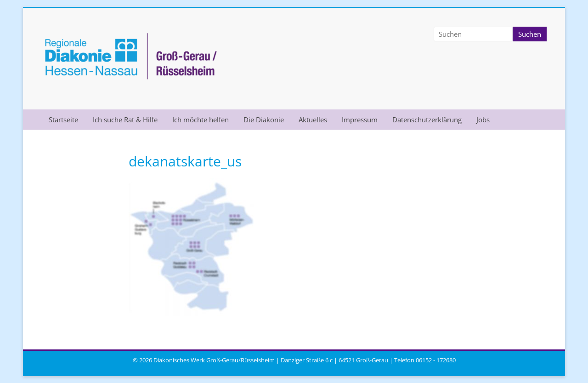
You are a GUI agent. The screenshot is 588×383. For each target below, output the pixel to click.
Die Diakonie (264, 120)
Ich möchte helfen (201, 120)
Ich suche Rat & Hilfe (125, 120)
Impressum (360, 120)
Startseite (63, 120)
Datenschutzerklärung (427, 120)
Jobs (483, 120)
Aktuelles (313, 120)
